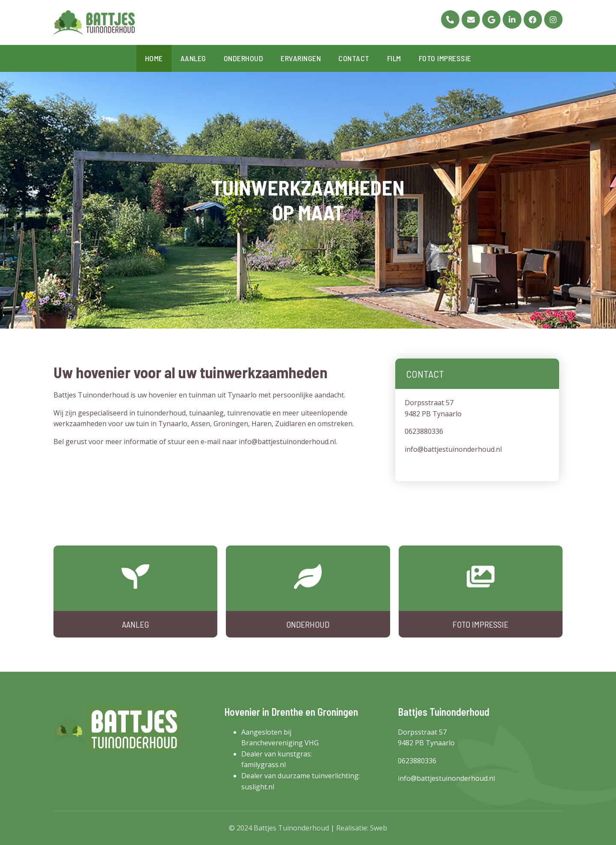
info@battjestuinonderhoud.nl (287, 442)
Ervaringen (301, 58)
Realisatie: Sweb (362, 828)
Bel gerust (70, 442)
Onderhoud (244, 58)
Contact (354, 58)
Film (394, 58)
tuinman (202, 395)
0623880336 (424, 431)
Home (154, 58)
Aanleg (193, 58)
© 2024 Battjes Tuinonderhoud (279, 828)
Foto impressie (445, 58)
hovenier (163, 395)
